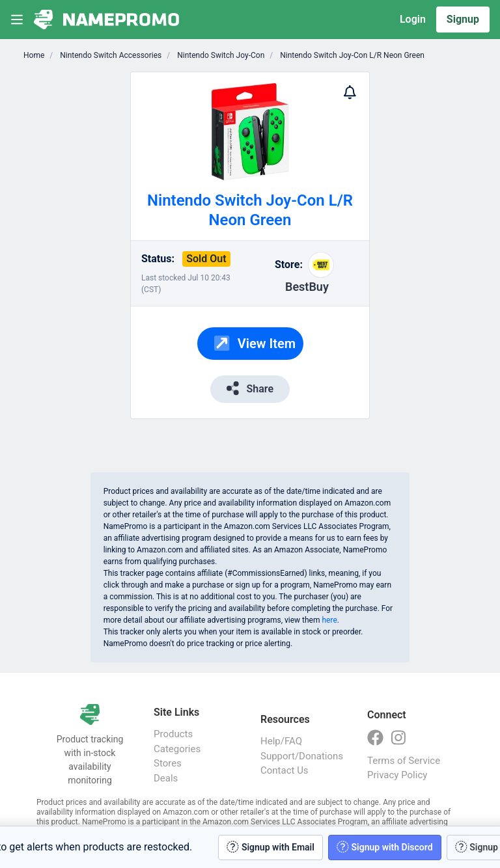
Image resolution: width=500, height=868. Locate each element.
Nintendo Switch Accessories (110, 55)
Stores (168, 763)
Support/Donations (301, 756)
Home (34, 55)
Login (413, 19)
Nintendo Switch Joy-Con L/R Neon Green (351, 55)
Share (250, 388)
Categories (177, 749)
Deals (166, 778)
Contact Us (285, 770)
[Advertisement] (410, 267)
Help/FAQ (281, 741)
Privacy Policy (397, 775)
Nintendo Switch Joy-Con (220, 55)
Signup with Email (271, 847)
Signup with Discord (385, 847)
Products (173, 734)
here (329, 620)
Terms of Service (404, 761)
